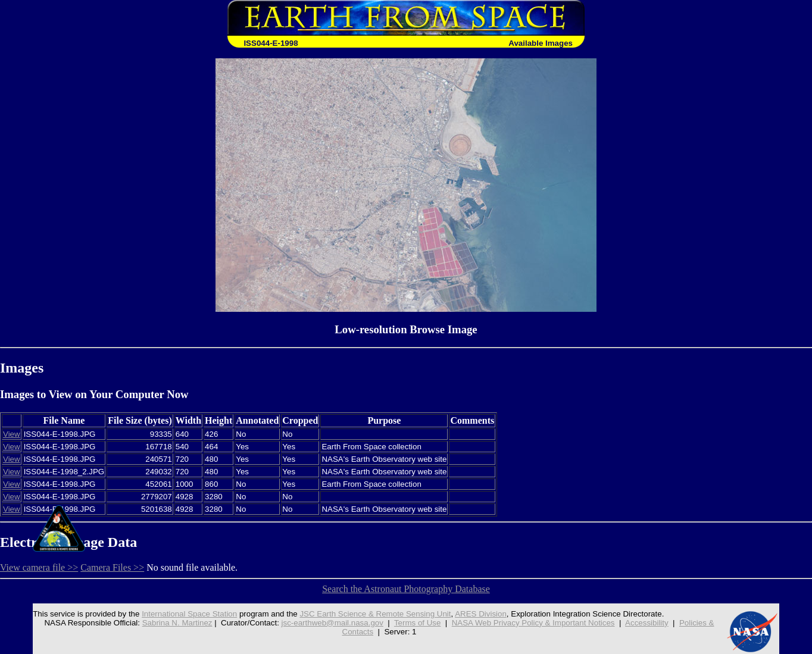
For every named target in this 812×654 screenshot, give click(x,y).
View (12, 434)
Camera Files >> (112, 567)
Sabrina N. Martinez (177, 623)
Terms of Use (418, 623)
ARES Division (481, 614)
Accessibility (647, 623)
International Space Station (189, 614)
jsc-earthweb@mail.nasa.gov (332, 623)
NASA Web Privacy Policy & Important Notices (533, 623)
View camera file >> (39, 567)
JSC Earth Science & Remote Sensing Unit (375, 614)
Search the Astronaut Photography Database (406, 589)
